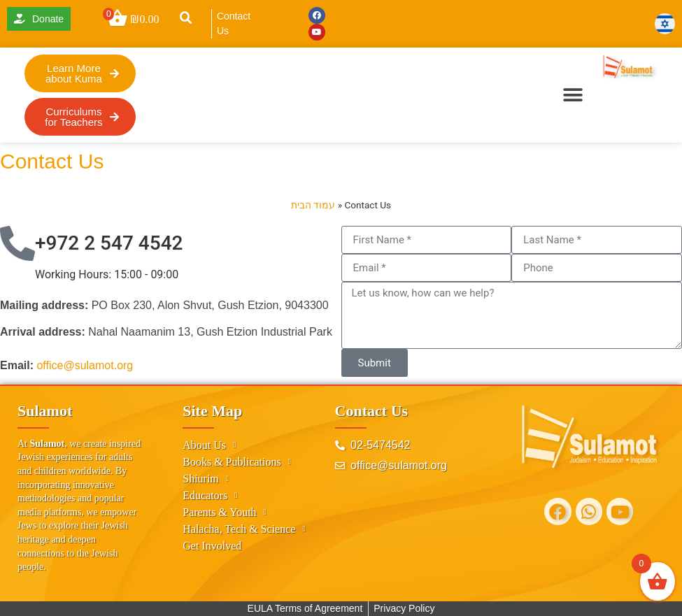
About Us (209, 445)
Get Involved (212, 546)
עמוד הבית (313, 205)
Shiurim (206, 479)
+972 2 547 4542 (109, 243)
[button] (186, 18)
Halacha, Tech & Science (244, 529)
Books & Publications (237, 462)
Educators (210, 496)
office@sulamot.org (85, 365)
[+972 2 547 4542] (17, 243)
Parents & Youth (224, 513)
